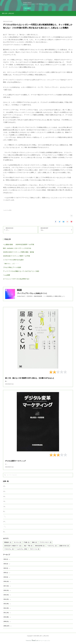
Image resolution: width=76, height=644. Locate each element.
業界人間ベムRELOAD (8, 13)
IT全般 (27, 542)
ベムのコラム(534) (7, 210)
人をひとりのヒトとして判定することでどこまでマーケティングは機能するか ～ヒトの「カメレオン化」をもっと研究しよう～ (38, 491)
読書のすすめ (64, 546)
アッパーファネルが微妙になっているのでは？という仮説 (21, 271)
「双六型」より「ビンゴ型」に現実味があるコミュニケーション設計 (22, 517)
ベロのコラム (52, 546)
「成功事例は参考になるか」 (11, 527)
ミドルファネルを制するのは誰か (13, 260)
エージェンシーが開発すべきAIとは (13, 496)
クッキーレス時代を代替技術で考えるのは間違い (17, 522)
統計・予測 (28, 546)
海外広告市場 (40, 546)
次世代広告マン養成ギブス (13, 546)
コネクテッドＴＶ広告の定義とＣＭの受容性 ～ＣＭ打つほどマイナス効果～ (24, 506)
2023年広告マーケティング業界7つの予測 (15, 511)
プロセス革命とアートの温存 (12, 267)
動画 (34, 542)
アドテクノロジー (45, 542)
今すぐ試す (27, 8)
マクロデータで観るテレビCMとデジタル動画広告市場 (18, 501)
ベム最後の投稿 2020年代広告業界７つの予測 (18, 244)
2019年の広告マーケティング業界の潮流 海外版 (18, 252)
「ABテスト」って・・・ (11, 264)
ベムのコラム (22, 549)
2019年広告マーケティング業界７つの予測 (16, 256)
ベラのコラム (9, 549)
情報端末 (8, 542)
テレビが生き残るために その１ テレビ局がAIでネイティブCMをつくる (23, 486)
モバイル (17, 542)
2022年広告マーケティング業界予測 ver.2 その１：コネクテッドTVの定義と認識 (26, 532)
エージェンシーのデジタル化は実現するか (16, 279)
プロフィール (34, 549)
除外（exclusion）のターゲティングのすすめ (17, 248)
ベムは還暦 (7, 275)
